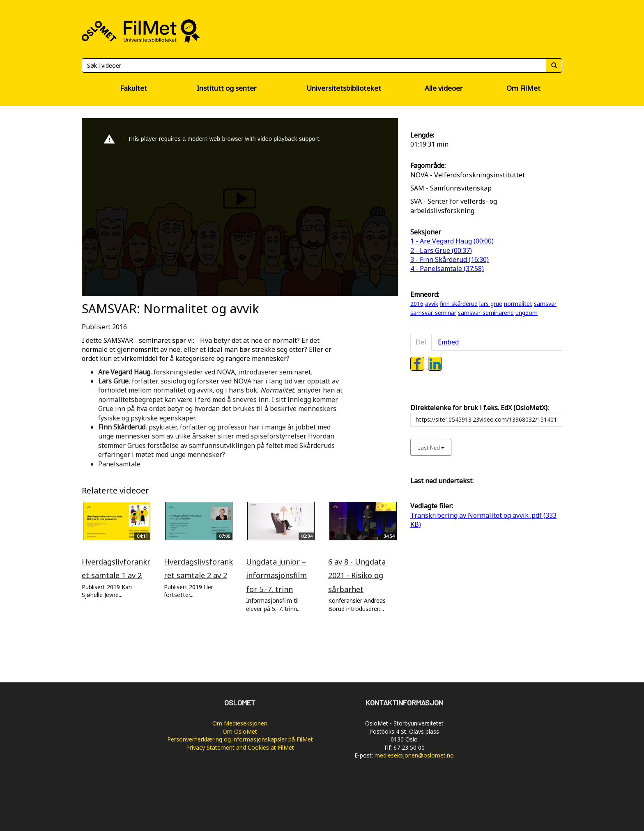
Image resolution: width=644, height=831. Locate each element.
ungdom (527, 313)
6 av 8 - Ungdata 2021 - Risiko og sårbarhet (357, 575)
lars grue (491, 304)
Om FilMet (523, 88)
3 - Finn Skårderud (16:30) (450, 259)
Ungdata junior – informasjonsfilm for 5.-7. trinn (276, 575)
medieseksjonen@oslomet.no (414, 755)
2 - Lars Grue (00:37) (441, 250)
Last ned (431, 447)
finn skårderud (459, 304)
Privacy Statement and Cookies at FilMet (240, 747)
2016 (417, 304)
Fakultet (133, 88)
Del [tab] (421, 342)
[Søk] (314, 65)
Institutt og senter (227, 88)
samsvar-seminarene (486, 313)
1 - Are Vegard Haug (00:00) (452, 241)
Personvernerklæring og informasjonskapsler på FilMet (240, 739)
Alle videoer (444, 88)
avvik (432, 304)
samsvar (545, 304)
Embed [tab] (448, 342)
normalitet (518, 304)
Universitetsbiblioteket (344, 88)
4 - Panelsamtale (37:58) (447, 269)
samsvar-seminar (433, 313)
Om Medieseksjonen (240, 723)
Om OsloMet (240, 731)
